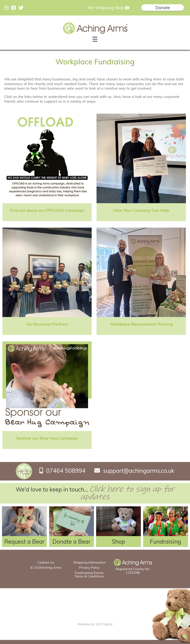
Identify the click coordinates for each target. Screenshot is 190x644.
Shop (118, 541)
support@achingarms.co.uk (139, 470)
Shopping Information (89, 562)
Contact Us (46, 562)
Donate (163, 8)
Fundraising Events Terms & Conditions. (89, 574)
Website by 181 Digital (95, 624)
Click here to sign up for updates (128, 493)
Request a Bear (24, 541)
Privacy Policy (89, 567)
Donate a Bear (71, 541)
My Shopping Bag (109, 8)
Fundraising (166, 541)
